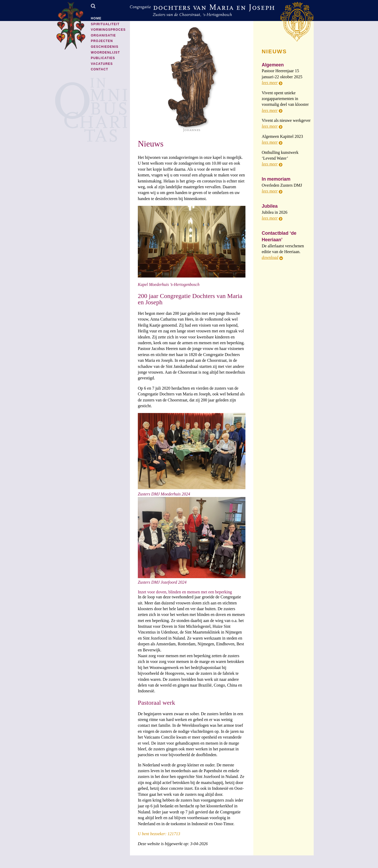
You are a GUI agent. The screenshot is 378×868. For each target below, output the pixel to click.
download (270, 257)
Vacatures (102, 64)
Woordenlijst (105, 53)
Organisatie (103, 35)
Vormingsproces (108, 30)
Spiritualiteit (105, 24)
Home (96, 18)
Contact (99, 69)
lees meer (270, 83)
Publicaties (103, 58)
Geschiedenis (105, 47)
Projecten (102, 41)
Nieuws (151, 144)
